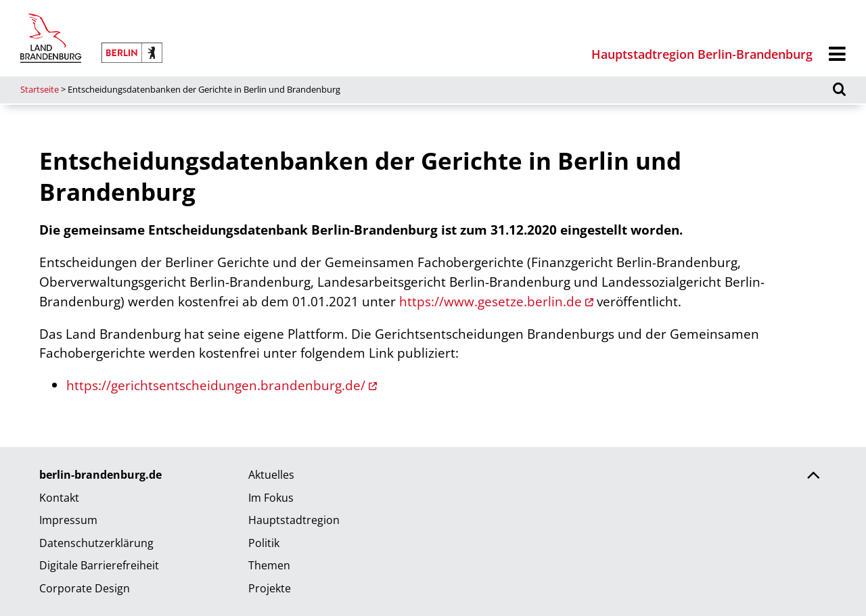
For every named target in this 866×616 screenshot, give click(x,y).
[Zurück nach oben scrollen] (813, 477)
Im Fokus (271, 498)
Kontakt (59, 498)
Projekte (270, 588)
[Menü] (837, 54)
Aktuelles (271, 475)
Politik (264, 543)
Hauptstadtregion (294, 520)
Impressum (68, 520)
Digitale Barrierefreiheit (99, 565)
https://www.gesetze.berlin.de (491, 301)
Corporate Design (85, 588)
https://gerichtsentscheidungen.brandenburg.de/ (216, 385)
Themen (269, 565)
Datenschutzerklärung (96, 543)
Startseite (40, 89)
